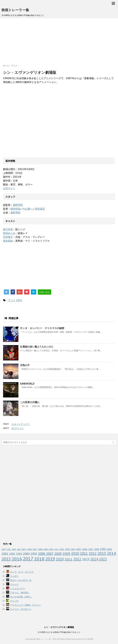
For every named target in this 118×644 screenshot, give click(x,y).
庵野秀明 (18, 205)
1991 (56, 549)
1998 (96, 549)
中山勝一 (28, 209)
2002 (12, 554)
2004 (26, 554)
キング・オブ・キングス (22, 572)
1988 (40, 549)
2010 (75, 553)
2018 (39, 559)
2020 (60, 559)
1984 (19, 549)
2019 (50, 559)
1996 (85, 549)
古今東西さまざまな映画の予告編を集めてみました (59, 632)
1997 (91, 549)
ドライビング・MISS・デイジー (25, 605)
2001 (5, 554)
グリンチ (14, 601)
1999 (103, 549)
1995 (78, 549)
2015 (6, 559)
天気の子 (25, 365)
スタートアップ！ (21, 424)
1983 (14, 549)
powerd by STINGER (84, 639)
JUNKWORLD (27, 384)
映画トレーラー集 (15, 10)
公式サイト (9, 188)
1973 (4, 549)
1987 (35, 549)
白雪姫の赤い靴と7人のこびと (37, 347)
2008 (58, 553)
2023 (86, 559)
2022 (77, 559)
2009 (66, 553)
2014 (111, 553)
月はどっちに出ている (21, 580)
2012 (93, 553)
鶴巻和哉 (15, 209)
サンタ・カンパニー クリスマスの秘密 (42, 328)
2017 (28, 559)
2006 (42, 553)
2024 (94, 559)
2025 (103, 559)
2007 (50, 553)
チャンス (14, 584)
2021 (19, 300)
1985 (24, 549)
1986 (29, 549)
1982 (9, 549)
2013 (102, 553)
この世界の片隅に (30, 402)
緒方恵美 (8, 229)
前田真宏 (40, 209)
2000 (109, 549)
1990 (51, 549)
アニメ (12, 300)
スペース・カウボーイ (21, 609)
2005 (34, 554)
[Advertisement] (59, 43)
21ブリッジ (18, 428)
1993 (67, 549)
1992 (62, 549)
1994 (73, 549)
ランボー (14, 576)
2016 (17, 559)
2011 (84, 553)
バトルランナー (18, 588)
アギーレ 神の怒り (20, 593)
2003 (19, 554)
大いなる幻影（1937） (21, 597)
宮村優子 (8, 237)
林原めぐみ (9, 233)
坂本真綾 (8, 241)
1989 (45, 549)
